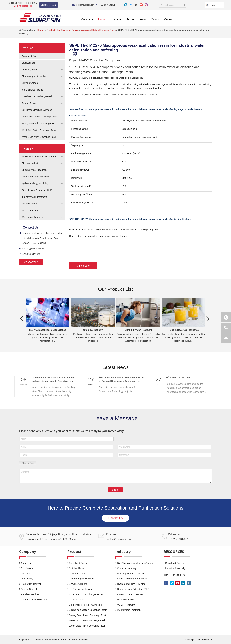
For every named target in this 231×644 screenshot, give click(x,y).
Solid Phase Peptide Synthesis (37, 110)
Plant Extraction (30, 204)
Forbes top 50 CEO (178, 378)
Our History (27, 579)
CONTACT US (31, 262)
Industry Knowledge (176, 568)
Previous (22, 319)
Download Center (175, 563)
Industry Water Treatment (34, 197)
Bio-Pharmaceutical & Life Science (39, 156)
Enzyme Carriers (30, 83)
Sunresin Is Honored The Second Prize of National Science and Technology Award (121, 380)
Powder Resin (29, 103)
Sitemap (189, 640)
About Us (26, 563)
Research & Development (35, 599)
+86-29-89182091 (107, 5)
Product (51, 30)
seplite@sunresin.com (85, 5)
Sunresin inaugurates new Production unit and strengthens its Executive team (53, 379)
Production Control (31, 584)
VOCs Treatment (30, 210)
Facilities (26, 573)
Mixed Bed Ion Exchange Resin (37, 96)
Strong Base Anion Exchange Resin (39, 123)
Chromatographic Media (34, 76)
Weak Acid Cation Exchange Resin (99, 30)
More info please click (23, 6)
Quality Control (29, 589)
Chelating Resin (30, 69)
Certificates (27, 568)
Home (40, 30)
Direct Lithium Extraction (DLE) (37, 190)
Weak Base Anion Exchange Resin (39, 137)
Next (208, 319)
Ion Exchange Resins (68, 30)
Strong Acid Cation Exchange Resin (39, 117)
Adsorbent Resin (30, 56)
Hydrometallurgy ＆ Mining (35, 183)
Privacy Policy (204, 640)
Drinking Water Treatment (34, 170)
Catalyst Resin (29, 63)
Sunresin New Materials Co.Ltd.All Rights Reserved (61, 640)
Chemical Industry (31, 163)
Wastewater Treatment (33, 217)
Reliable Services (30, 594)
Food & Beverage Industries (36, 177)
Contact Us (115, 518)
